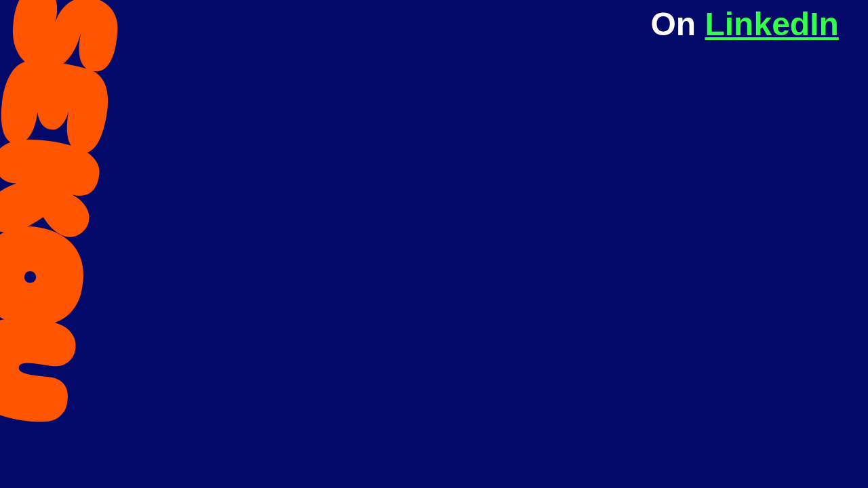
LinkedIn (771, 24)
